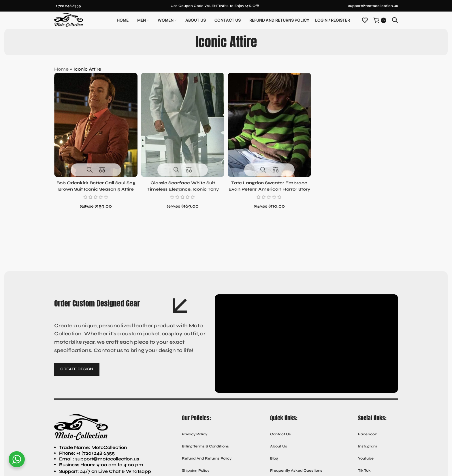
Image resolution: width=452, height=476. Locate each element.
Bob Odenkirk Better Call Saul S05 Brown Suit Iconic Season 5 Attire (95, 187)
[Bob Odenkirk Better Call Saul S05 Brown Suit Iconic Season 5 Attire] (95, 124)
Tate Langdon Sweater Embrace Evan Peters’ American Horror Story (270, 187)
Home (61, 69)
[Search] (395, 20)
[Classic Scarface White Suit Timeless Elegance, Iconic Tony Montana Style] (182, 124)
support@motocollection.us (373, 6)
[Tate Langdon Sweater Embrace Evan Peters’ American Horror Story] (270, 124)
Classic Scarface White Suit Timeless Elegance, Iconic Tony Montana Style (182, 187)
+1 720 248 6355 (68, 6)
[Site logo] (69, 20)
